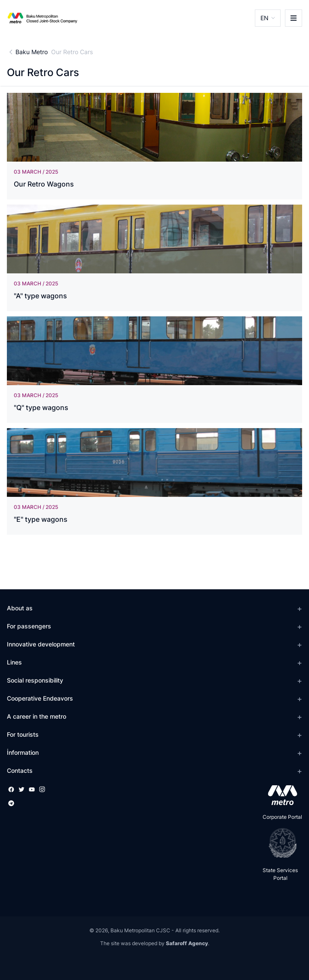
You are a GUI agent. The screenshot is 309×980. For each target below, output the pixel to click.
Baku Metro (32, 52)
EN (265, 18)
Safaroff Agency (187, 943)
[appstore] (280, 795)
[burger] (294, 18)
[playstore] (280, 843)
